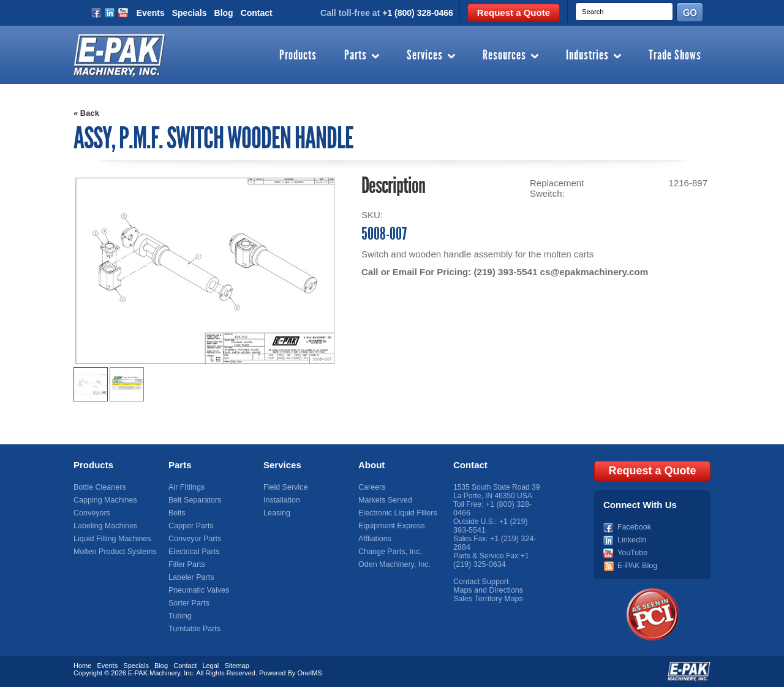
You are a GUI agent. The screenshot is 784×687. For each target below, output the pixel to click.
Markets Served (384, 500)
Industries (587, 56)
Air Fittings (186, 487)
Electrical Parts (193, 552)
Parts (356, 56)
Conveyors (91, 513)
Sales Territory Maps (487, 599)
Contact (257, 13)
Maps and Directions (487, 590)
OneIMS (309, 672)
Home (82, 664)
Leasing (276, 513)
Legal (210, 664)
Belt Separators (194, 500)
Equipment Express (390, 526)
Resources (504, 56)
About (371, 465)
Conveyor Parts (194, 539)
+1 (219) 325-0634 (491, 560)
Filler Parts (186, 564)
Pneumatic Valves (198, 590)
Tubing (179, 616)
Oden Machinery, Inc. (393, 564)
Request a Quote (514, 13)
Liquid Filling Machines (111, 539)
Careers (371, 487)
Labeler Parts (190, 577)
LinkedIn (631, 539)
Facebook (634, 526)
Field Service (285, 487)
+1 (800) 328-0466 (418, 13)
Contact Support (480, 582)
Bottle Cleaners (99, 487)
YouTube (632, 552)
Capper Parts (190, 526)
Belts (177, 513)
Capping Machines (104, 500)
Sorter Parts (188, 603)
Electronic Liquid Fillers (396, 513)
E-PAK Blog (636, 564)
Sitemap (236, 664)
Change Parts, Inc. (389, 552)
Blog (224, 13)
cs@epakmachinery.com (592, 272)
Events (151, 13)
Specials (190, 13)
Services (425, 56)
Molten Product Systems (113, 552)
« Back (86, 113)
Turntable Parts (194, 629)
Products (298, 56)
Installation (281, 500)
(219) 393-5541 (505, 272)
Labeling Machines (104, 526)
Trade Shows (675, 56)
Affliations (374, 539)
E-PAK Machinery (154, 672)
